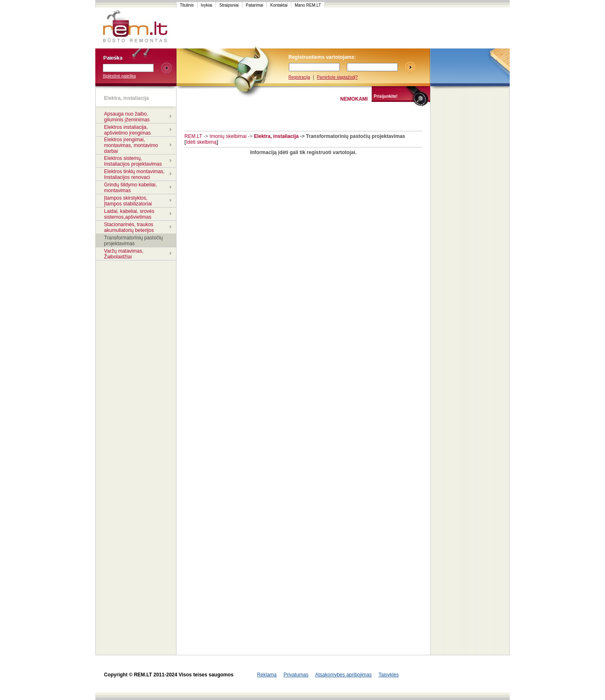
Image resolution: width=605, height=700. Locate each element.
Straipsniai (229, 5)
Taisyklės (388, 675)
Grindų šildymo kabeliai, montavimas (130, 188)
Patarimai (254, 5)
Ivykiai (207, 5)
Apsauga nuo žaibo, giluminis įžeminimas (127, 117)
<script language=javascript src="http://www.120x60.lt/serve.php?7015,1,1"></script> (470, 28)
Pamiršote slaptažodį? (337, 77)
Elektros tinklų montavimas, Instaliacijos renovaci (134, 174)
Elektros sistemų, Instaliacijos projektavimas (133, 161)
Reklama (267, 675)
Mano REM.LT (308, 5)
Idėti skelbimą (201, 142)
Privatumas (296, 675)
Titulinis (187, 5)
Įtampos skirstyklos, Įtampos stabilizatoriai (128, 201)
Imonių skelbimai (228, 136)
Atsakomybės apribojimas (343, 675)
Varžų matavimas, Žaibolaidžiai (124, 254)
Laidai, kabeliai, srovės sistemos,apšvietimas (129, 214)
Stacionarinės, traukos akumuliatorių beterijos (129, 227)
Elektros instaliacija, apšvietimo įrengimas (127, 130)
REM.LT (193, 136)
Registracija (299, 77)
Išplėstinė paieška (119, 76)
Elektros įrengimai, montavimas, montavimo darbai (131, 145)
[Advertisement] (333, 28)
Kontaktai (279, 5)
